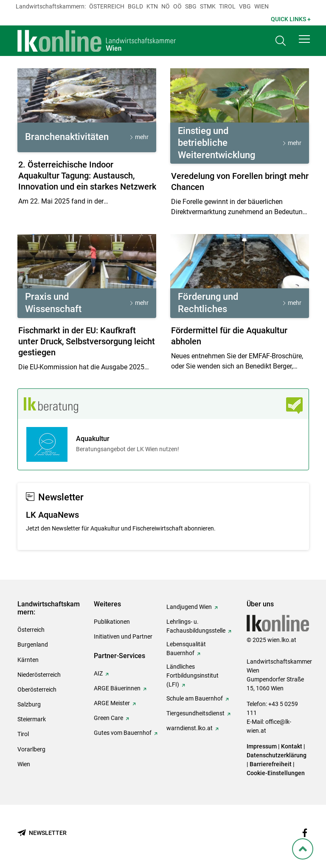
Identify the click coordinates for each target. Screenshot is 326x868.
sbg (191, 6)
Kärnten (28, 660)
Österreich (107, 6)
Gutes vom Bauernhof (123, 733)
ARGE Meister (112, 703)
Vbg (245, 6)
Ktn (152, 6)
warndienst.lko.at (190, 728)
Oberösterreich (37, 689)
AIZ (98, 673)
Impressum (262, 746)
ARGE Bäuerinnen (117, 688)
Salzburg (29, 704)
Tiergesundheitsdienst (195, 713)
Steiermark (32, 719)
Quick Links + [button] (291, 19)
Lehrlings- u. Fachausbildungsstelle (196, 626)
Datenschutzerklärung (277, 755)
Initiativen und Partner (123, 636)
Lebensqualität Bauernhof (186, 649)
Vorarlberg (31, 749)
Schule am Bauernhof (195, 698)
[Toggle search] (281, 41)
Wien (261, 6)
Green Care (108, 718)
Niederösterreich (39, 675)
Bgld (135, 6)
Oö (177, 6)
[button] (304, 39)
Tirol (227, 6)
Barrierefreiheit (271, 764)
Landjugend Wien (189, 607)
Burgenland (33, 645)
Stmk (208, 6)
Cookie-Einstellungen (276, 773)
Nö (166, 6)
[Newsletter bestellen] (42, 833)
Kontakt (292, 746)
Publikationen (112, 622)
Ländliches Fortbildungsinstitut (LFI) (193, 675)
